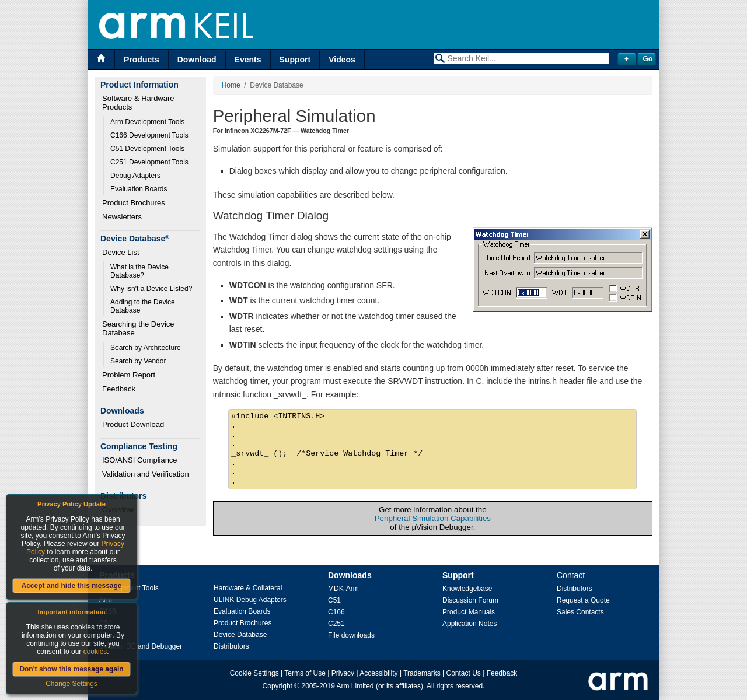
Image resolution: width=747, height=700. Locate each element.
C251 (336, 624)
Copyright (277, 686)
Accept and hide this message (71, 586)
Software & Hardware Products (139, 103)
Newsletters (122, 217)
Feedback (119, 389)
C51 (334, 600)
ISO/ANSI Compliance (140, 460)
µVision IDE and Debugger (141, 646)
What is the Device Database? (140, 271)
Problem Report (129, 375)
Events (248, 60)
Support (295, 60)
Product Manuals (469, 612)
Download (197, 60)
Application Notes (470, 624)
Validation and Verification (146, 474)
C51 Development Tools (147, 149)
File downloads (351, 635)
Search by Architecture (146, 348)
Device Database (240, 635)
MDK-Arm (343, 589)
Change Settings (71, 684)
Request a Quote (583, 600)
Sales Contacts (580, 612)
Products (142, 60)
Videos (342, 60)
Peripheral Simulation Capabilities (433, 518)
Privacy (343, 673)
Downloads (350, 575)
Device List (121, 252)
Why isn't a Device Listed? (151, 289)
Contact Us (464, 673)
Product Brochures (134, 203)
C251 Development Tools (149, 162)
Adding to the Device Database (144, 306)
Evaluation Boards (139, 189)
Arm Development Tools (147, 122)
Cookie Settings (254, 673)
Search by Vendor (138, 361)
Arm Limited (355, 686)
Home (231, 85)
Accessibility (378, 673)
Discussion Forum (470, 600)
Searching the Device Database (139, 328)
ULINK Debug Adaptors (250, 600)
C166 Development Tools (149, 135)
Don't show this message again (71, 669)
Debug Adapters (135, 176)
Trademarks (422, 673)
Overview (118, 510)
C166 (336, 612)
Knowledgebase (467, 589)
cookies (95, 652)
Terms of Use (305, 673)
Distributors (231, 646)
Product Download (133, 424)
